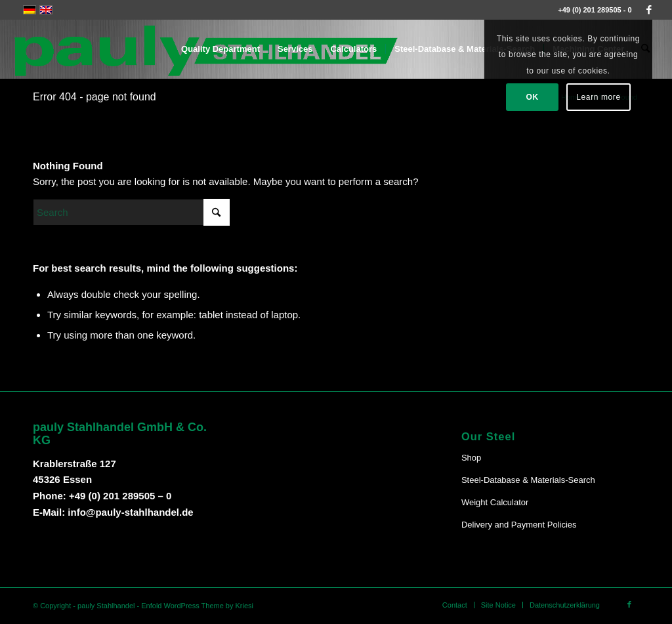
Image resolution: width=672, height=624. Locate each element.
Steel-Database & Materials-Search (528, 480)
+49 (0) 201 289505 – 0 (120, 496)
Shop (471, 458)
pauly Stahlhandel (106, 606)
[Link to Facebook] (649, 10)
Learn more (598, 97)
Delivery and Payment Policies (519, 525)
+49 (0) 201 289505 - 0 (595, 10)
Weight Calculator (495, 502)
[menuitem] (220, 49)
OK (533, 97)
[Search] (131, 212)
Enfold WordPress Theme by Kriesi (197, 606)
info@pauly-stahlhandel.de (130, 512)
